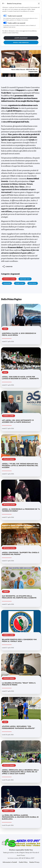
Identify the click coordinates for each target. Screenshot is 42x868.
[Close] (39, 4)
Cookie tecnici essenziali (15, 16)
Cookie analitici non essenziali (17, 23)
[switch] (5, 23)
